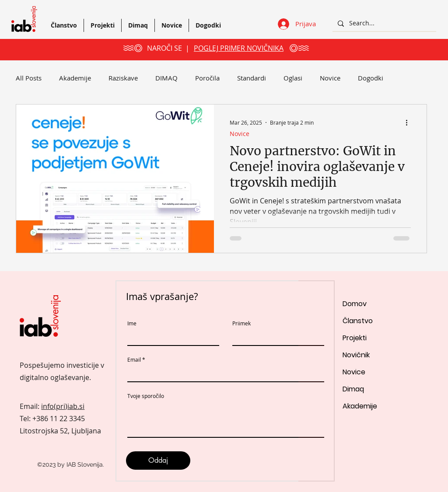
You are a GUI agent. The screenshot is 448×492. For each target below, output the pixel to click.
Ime (132, 323)
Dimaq (353, 389)
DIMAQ (166, 78)
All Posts (29, 78)
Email (134, 359)
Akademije (75, 78)
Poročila (207, 78)
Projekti (355, 338)
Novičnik (356, 355)
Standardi (252, 78)
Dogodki (371, 78)
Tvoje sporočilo (146, 396)
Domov (355, 304)
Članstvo (358, 321)
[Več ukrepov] (409, 122)
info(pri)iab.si (63, 406)
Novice (330, 78)
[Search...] (383, 23)
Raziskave (123, 78)
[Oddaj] (158, 461)
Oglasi (293, 78)
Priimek (241, 323)
